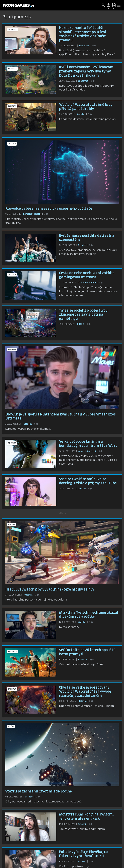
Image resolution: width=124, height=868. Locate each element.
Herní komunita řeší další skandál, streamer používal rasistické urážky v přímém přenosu (83, 34)
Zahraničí (84, 46)
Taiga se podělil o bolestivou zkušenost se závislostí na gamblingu (83, 315)
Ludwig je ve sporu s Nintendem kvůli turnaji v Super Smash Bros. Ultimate (61, 416)
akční (11, 726)
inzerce (12, 144)
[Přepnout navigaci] (108, 5)
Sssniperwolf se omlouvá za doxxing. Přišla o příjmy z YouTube (88, 481)
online (12, 525)
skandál (12, 29)
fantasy (12, 106)
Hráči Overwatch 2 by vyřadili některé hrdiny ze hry (50, 589)
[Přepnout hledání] (103, 5)
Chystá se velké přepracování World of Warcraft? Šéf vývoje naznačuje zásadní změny (85, 692)
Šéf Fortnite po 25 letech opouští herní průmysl (87, 652)
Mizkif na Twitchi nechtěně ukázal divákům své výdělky (89, 615)
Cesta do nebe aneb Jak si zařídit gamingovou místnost (87, 275)
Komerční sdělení (33, 214)
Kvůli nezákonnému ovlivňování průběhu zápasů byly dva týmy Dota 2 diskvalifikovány (86, 71)
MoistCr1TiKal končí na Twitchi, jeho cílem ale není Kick (86, 816)
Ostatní (81, 114)
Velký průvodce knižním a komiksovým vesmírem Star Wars (88, 444)
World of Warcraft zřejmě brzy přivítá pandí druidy (86, 107)
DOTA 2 (81, 324)
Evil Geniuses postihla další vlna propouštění (87, 238)
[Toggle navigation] (119, 5)
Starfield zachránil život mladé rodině (39, 791)
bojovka (12, 349)
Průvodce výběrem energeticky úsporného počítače (49, 209)
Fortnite (13, 652)
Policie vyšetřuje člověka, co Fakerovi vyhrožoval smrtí (83, 854)
